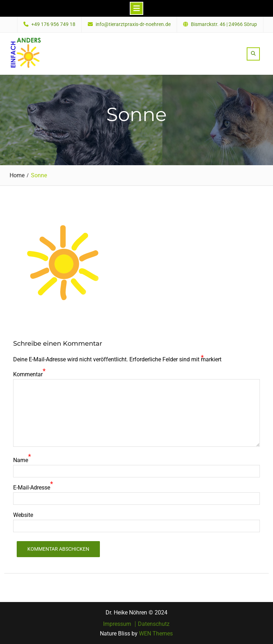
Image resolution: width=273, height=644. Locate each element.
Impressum (117, 624)
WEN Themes (156, 633)
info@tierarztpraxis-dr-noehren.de (133, 24)
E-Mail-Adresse (32, 488)
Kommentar (28, 374)
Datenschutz (154, 624)
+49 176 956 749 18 (53, 24)
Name (21, 460)
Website (23, 515)
